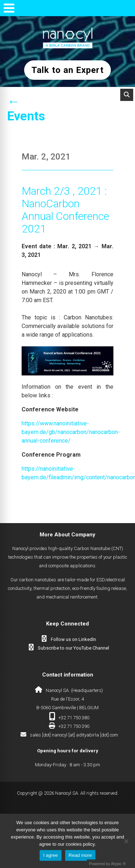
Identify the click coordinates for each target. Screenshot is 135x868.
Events (26, 116)
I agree (50, 855)
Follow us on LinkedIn (73, 639)
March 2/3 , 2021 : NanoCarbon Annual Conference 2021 (65, 210)
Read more (80, 855)
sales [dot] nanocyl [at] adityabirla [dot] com (74, 735)
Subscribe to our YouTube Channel (73, 648)
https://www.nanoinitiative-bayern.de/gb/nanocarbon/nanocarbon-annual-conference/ (71, 432)
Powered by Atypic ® (107, 864)
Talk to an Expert (67, 70)
